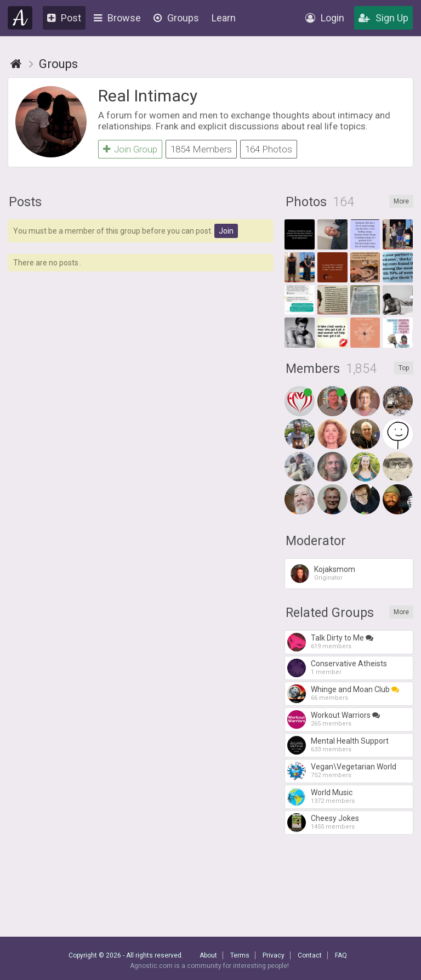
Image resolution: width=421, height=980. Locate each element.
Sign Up (383, 18)
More (401, 201)
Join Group (130, 149)
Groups (176, 18)
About (208, 955)
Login (325, 18)
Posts (25, 202)
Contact (310, 955)
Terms (240, 955)
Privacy (274, 955)
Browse (117, 18)
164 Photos (269, 149)
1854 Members (201, 149)
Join (226, 231)
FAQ (341, 955)
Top (404, 368)
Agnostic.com (20, 18)
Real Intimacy (148, 96)
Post (64, 18)
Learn (224, 18)
